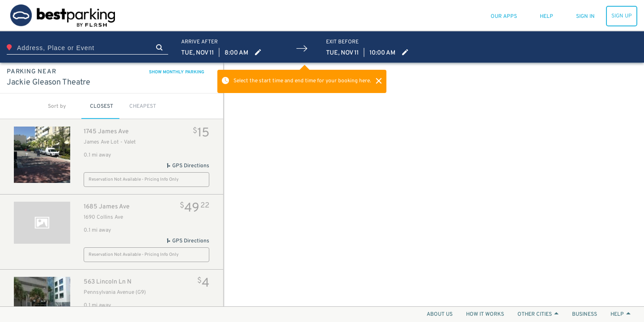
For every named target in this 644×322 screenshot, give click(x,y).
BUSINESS (585, 314)
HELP (621, 314)
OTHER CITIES (538, 314)
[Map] (434, 184)
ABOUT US (440, 314)
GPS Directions (188, 166)
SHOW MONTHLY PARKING (177, 72)
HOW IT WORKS (485, 314)
